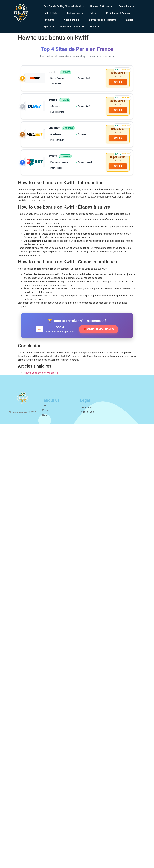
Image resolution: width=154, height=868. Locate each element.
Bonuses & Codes (101, 6)
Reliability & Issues (72, 27)
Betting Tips (75, 13)
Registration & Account (120, 13)
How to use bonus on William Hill (41, 375)
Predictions (127, 6)
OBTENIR (117, 82)
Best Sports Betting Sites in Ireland (64, 6)
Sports (49, 27)
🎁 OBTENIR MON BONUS (99, 331)
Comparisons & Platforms (105, 20)
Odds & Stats (52, 13)
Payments (51, 20)
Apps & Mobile (74, 20)
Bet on (95, 13)
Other (95, 27)
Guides (132, 20)
